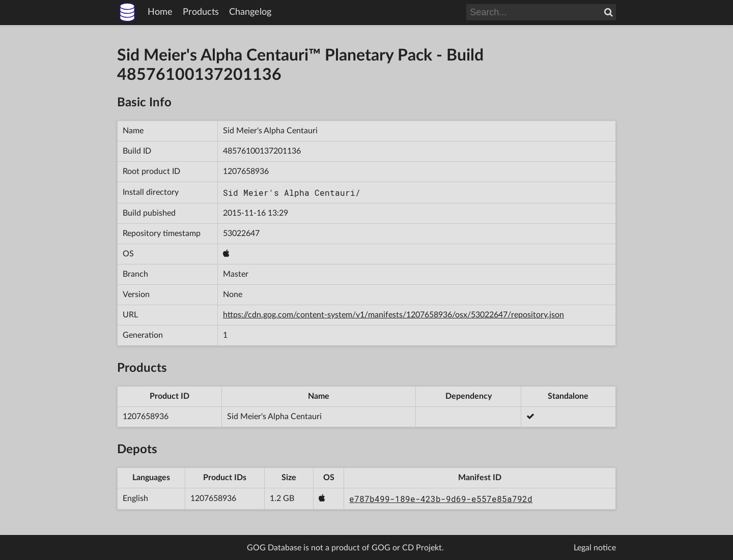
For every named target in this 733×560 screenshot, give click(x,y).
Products (201, 12)
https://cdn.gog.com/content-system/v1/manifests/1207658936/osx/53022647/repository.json (393, 315)
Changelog (250, 12)
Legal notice (595, 548)
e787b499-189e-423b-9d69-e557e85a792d (441, 499)
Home (160, 12)
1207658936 (246, 171)
